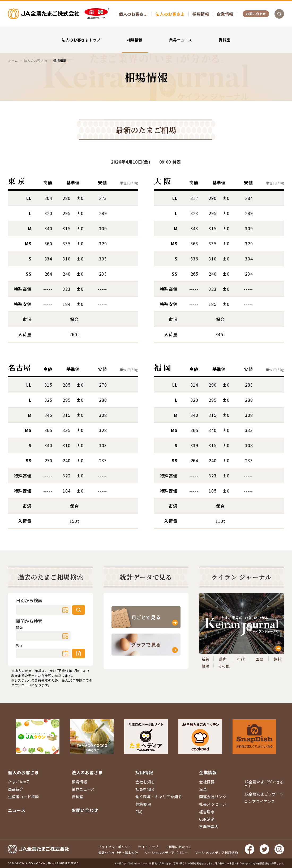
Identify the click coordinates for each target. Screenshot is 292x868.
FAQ (139, 812)
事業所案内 (209, 827)
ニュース (17, 810)
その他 (224, 666)
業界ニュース (181, 40)
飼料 (278, 659)
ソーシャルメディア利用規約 (216, 852)
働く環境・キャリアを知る (159, 797)
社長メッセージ (213, 804)
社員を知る (145, 789)
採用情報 (201, 14)
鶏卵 (223, 659)
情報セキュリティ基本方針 (118, 852)
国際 (259, 659)
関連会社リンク (213, 797)
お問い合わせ (256, 14)
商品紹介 (16, 789)
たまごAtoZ (18, 782)
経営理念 (207, 812)
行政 (241, 659)
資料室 (225, 40)
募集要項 (143, 804)
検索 (79, 610)
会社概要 (207, 782)
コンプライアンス (260, 801)
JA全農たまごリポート (264, 794)
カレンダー (65, 610)
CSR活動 (207, 819)
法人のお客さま (170, 14)
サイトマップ (148, 847)
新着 (206, 659)
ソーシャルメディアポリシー (166, 852)
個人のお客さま (133, 14)
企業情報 (225, 14)
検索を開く (279, 14)
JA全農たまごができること (264, 784)
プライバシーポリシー (115, 847)
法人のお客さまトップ (81, 40)
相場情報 (135, 40)
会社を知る (145, 782)
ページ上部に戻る (280, 730)
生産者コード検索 (23, 797)
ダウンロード (79, 653)
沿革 (203, 789)
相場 (206, 666)
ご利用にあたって (178, 847)
